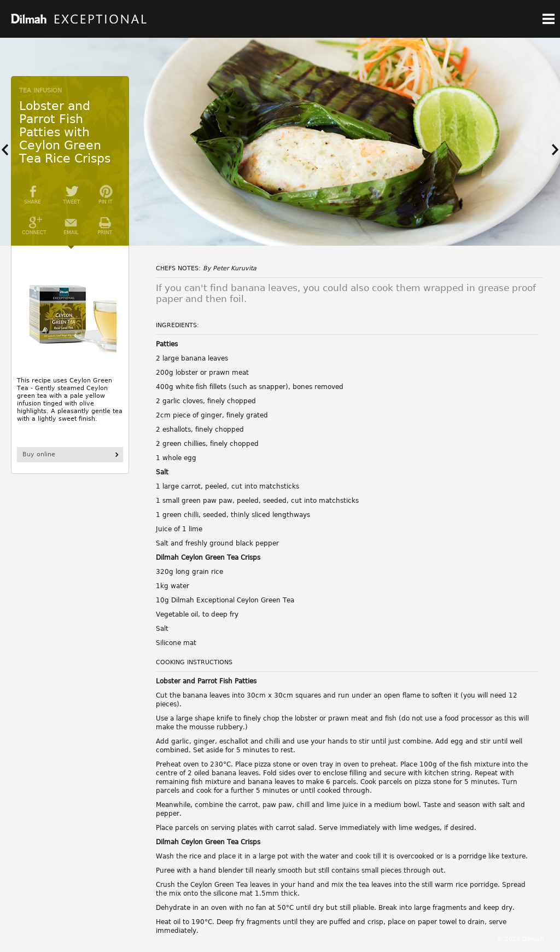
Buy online (39, 454)
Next (552, 150)
